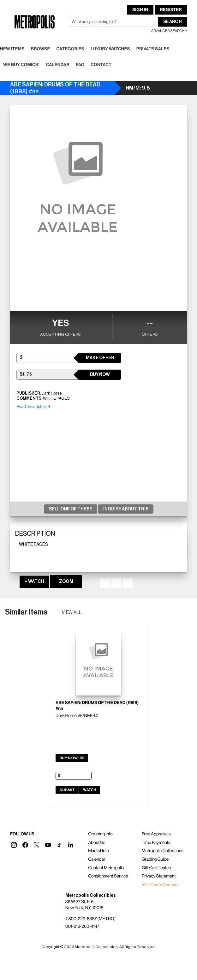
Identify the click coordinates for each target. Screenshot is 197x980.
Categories (70, 49)
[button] (14, 845)
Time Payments (156, 843)
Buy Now (100, 375)
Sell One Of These (71, 509)
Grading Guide (155, 859)
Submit (67, 790)
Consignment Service (108, 876)
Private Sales (153, 49)
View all (72, 613)
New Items (12, 49)
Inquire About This (126, 509)
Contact (101, 65)
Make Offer (100, 358)
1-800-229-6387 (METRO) (90, 919)
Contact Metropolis (106, 868)
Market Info (98, 851)
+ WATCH (34, 582)
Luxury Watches (110, 49)
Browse (41, 49)
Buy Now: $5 (72, 758)
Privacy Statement (159, 876)
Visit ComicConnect (160, 885)
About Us (97, 843)
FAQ (80, 65)
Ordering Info (100, 834)
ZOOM (66, 582)
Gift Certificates (156, 868)
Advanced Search (168, 31)
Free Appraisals (156, 834)
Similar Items (26, 612)
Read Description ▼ (34, 406)
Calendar (58, 65)
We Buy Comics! (21, 65)
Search (173, 22)
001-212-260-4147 (82, 927)
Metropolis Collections (163, 851)
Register (171, 10)
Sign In (140, 10)
